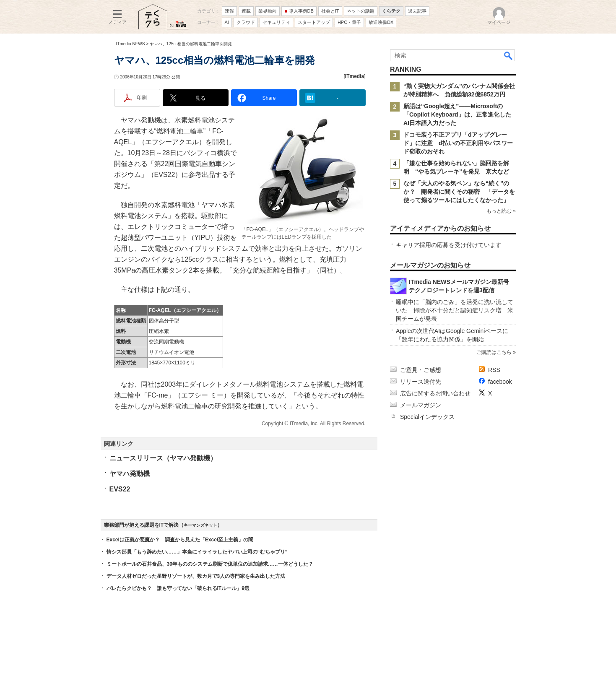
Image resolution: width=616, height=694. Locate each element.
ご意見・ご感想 (421, 370)
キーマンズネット (200, 525)
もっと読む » (501, 211)
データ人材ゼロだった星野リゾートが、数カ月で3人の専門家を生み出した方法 (196, 576)
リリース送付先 (421, 382)
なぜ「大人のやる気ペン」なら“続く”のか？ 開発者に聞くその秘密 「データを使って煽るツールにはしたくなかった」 (459, 192)
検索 (509, 55)
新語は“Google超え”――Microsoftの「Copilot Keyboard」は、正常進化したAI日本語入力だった (457, 114)
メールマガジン (421, 405)
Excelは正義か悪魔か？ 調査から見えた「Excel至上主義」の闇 (180, 540)
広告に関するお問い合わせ (435, 393)
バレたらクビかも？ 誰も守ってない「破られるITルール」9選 (178, 588)
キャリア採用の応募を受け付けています (449, 245)
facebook (500, 382)
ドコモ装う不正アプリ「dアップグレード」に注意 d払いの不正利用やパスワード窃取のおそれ (458, 143)
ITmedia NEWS (131, 44)
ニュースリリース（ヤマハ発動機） (163, 458)
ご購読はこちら (494, 352)
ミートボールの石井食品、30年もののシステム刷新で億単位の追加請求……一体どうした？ (210, 564)
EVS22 (120, 489)
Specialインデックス (427, 417)
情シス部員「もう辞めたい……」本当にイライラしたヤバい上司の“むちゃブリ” (197, 552)
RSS (494, 370)
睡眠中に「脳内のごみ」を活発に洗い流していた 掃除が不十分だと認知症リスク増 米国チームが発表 (455, 310)
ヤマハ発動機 (130, 474)
